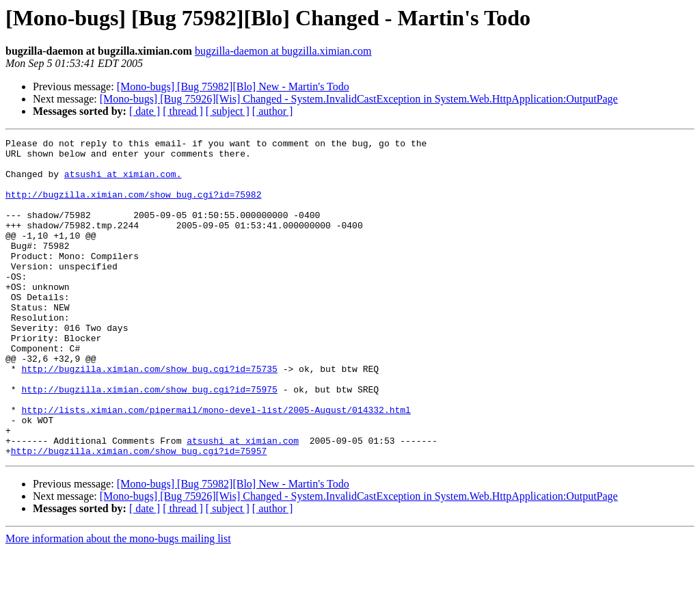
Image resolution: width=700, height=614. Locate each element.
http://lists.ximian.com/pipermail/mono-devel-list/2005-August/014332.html (216, 465)
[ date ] (145, 111)
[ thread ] (183, 111)
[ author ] (273, 111)
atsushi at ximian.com (243, 502)
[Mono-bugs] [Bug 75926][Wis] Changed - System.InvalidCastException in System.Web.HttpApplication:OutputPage (359, 99)
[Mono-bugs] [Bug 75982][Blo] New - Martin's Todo (233, 86)
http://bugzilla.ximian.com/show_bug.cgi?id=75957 (139, 514)
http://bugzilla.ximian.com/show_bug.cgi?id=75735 (149, 416)
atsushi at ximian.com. (123, 182)
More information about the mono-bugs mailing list (118, 602)
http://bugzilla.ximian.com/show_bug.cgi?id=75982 (133, 206)
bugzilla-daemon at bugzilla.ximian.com (283, 51)
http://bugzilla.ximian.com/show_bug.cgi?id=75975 (149, 440)
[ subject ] (228, 111)
